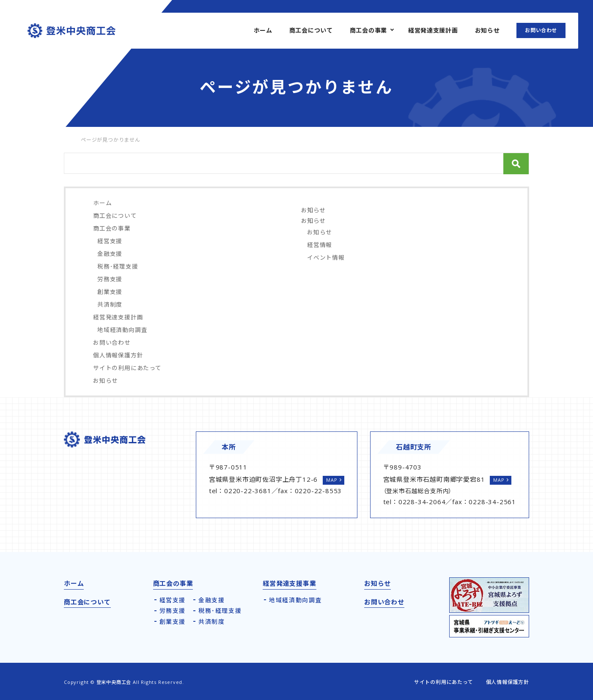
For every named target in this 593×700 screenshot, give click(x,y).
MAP (332, 480)
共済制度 (110, 304)
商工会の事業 (368, 30)
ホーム (263, 30)
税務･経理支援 (118, 266)
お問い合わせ (541, 30)
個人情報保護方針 (118, 355)
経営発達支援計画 (433, 30)
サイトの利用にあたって (127, 368)
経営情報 (320, 245)
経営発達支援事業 (289, 583)
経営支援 (110, 241)
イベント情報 (326, 257)
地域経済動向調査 (122, 330)
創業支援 (110, 292)
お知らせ (487, 30)
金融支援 (110, 254)
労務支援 (110, 279)
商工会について (311, 30)
